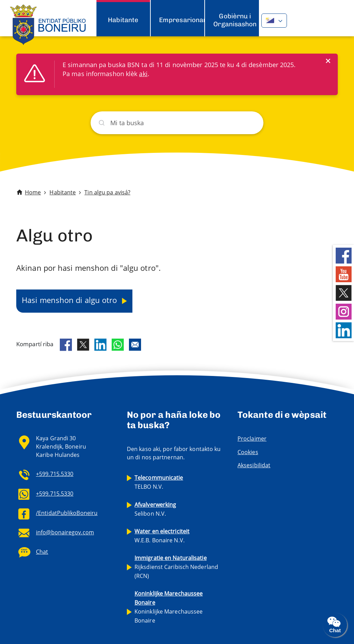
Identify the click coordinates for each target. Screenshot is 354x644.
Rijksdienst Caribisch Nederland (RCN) (176, 567)
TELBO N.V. (159, 482)
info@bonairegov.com (65, 532)
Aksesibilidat (254, 465)
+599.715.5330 (55, 474)
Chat (42, 552)
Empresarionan (183, 20)
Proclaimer (252, 439)
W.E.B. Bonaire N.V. (162, 536)
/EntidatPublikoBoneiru (67, 513)
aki (143, 74)
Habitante (123, 20)
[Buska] (177, 123)
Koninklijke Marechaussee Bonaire (169, 607)
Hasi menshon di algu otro (71, 300)
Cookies (248, 452)
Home (33, 192)
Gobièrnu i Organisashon (235, 20)
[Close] (328, 61)
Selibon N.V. (155, 509)
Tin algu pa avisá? (107, 192)
